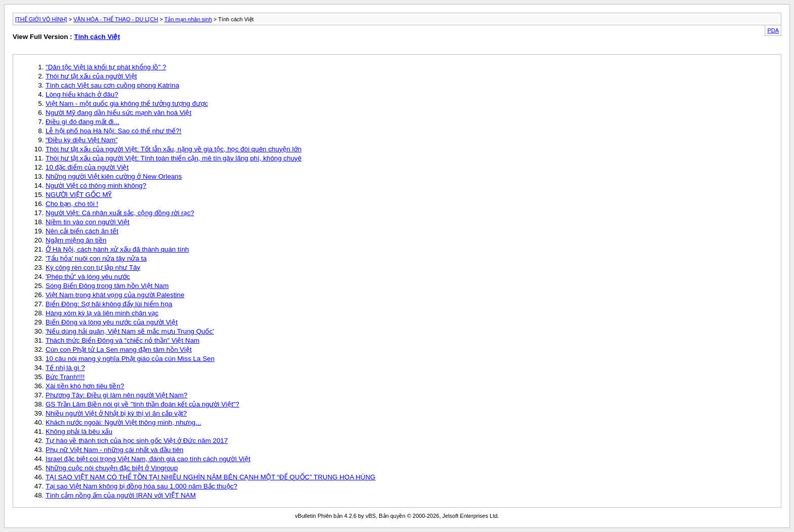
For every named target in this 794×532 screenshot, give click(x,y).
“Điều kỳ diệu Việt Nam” (82, 140)
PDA (773, 30)
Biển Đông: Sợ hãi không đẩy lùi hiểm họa (109, 304)
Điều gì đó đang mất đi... (82, 122)
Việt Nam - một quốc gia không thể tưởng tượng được (127, 104)
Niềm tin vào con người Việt (87, 222)
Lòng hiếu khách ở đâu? (82, 94)
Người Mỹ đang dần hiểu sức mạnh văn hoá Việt (118, 113)
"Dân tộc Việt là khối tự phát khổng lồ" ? (106, 67)
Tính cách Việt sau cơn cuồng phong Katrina (112, 85)
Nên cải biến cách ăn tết (82, 231)
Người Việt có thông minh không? (96, 186)
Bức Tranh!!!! (65, 377)
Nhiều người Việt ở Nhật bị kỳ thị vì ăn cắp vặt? (116, 413)
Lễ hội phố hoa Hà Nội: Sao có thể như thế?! (113, 131)
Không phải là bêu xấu (79, 432)
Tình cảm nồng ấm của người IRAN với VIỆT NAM (121, 495)
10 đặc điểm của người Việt (87, 167)
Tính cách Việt (97, 37)
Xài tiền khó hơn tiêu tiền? (85, 386)
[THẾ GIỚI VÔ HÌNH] (41, 19)
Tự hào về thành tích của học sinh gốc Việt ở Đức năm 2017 (137, 441)
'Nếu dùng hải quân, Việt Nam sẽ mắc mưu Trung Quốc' (130, 331)
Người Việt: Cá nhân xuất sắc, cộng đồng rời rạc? (120, 213)
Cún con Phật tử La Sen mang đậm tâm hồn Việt (118, 350)
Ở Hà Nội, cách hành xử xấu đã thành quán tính (117, 249)
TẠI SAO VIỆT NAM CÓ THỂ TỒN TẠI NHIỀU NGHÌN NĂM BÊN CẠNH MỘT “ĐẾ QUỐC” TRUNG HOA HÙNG (210, 477)
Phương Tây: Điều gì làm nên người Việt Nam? (116, 395)
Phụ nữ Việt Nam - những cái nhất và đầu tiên (114, 450)
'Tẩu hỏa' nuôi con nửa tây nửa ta (96, 258)
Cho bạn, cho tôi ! (72, 204)
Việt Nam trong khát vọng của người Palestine (115, 295)
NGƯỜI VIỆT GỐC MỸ (79, 195)
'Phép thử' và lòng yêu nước (88, 277)
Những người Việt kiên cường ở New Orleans (114, 176)
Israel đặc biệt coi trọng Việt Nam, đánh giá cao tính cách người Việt (148, 459)
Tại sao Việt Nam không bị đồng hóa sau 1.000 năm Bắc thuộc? (142, 486)
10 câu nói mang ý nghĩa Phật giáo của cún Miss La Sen (130, 359)
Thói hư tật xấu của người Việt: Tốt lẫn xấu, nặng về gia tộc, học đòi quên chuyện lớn (173, 149)
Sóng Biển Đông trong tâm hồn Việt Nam (107, 286)
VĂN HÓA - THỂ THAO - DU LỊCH (116, 19)
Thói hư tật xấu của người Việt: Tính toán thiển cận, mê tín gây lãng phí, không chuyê (173, 158)
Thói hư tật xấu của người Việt (91, 76)
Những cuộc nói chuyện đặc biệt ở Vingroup (112, 468)
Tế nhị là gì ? (65, 368)
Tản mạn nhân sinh (188, 19)
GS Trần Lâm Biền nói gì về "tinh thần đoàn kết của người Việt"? (143, 404)
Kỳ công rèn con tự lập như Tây (93, 268)
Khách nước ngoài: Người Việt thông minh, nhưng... (123, 422)
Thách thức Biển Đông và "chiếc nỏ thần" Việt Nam (123, 340)
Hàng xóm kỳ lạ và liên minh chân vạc (102, 313)
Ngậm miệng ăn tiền (76, 240)
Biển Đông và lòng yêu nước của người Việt (112, 322)
